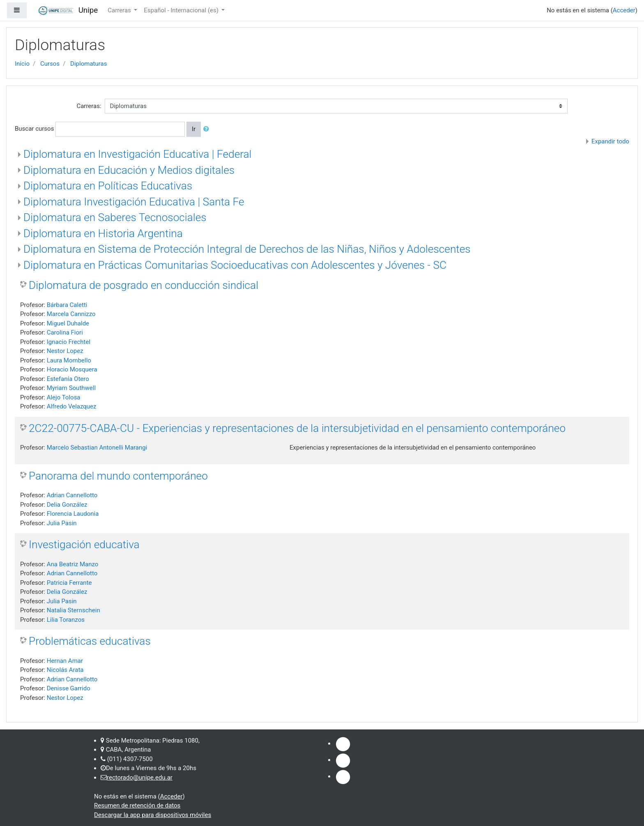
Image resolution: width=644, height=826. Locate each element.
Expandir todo (610, 141)
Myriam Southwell (71, 388)
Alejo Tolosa (64, 397)
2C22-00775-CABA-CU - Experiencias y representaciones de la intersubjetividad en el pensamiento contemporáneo (297, 428)
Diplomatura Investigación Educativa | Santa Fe (134, 202)
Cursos (50, 64)
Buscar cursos (34, 129)
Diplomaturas (89, 64)
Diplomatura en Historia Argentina (103, 233)
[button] (208, 129)
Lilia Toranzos (66, 620)
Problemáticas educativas (90, 641)
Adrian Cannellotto (72, 495)
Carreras (120, 10)
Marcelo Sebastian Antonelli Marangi (97, 448)
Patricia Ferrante (69, 583)
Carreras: (89, 106)
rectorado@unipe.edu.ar (140, 778)
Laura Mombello (69, 360)
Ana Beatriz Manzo (73, 564)
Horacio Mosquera (72, 369)
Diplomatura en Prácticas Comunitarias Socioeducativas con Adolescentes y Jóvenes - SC (235, 265)
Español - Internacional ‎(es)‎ (182, 10)
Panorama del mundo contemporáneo (118, 476)
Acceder (624, 10)
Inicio (22, 64)
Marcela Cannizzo (71, 314)
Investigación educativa (84, 545)
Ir (194, 129)
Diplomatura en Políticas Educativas (108, 186)
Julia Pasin (62, 523)
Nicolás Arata (65, 670)
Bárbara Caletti (67, 305)
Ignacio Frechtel (69, 342)
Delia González (67, 505)
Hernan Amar (65, 661)
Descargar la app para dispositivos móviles (153, 815)
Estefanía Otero (68, 379)
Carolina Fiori (65, 332)
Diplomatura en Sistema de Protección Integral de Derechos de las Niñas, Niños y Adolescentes (247, 249)
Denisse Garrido (69, 688)
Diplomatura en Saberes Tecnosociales (115, 217)
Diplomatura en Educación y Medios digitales (129, 170)
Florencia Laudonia (73, 514)
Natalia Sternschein (74, 610)
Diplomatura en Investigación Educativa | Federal (138, 154)
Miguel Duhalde (68, 323)
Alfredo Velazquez (72, 406)
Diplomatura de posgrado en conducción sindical (144, 285)
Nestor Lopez (65, 351)
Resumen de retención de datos (137, 805)
